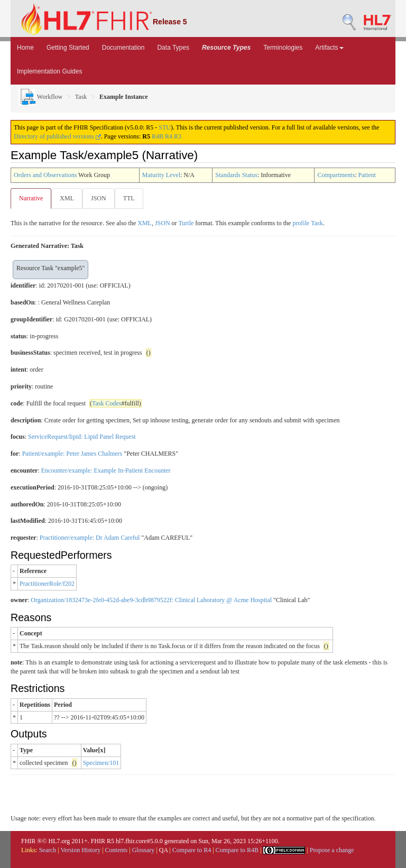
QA (164, 850)
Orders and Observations (45, 175)
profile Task (307, 223)
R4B (158, 136)
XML (67, 198)
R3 (178, 136)
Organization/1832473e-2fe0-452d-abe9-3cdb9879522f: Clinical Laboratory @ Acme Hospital (151, 600)
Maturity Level (161, 175)
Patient (367, 175)
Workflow (40, 97)
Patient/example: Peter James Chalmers (72, 454)
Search (48, 850)
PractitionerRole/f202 (47, 584)
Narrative (31, 198)
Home (25, 48)
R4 (169, 136)
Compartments (336, 175)
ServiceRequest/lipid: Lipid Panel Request (82, 437)
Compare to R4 (192, 850)
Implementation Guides (49, 71)
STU (165, 127)
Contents (117, 850)
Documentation (123, 48)
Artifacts (329, 48)
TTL (129, 198)
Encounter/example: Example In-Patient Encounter (106, 470)
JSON (99, 198)
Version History (81, 850)
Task (81, 97)
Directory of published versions (57, 136)
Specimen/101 (101, 763)
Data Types (173, 48)
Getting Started (68, 48)
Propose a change (332, 850)
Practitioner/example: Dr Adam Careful (90, 538)
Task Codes (107, 403)
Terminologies (283, 48)
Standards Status (236, 175)
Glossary (144, 850)
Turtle (186, 223)
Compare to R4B (237, 850)
